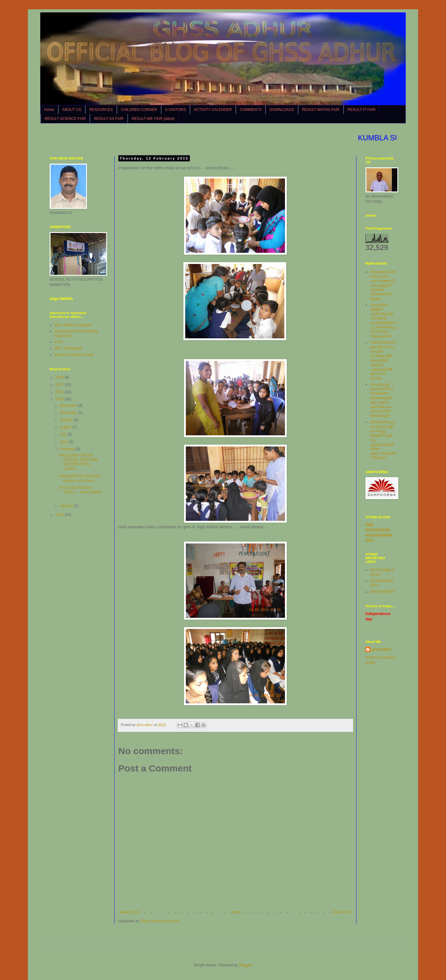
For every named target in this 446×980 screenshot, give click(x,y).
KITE (58, 342)
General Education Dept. (74, 355)
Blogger (245, 965)
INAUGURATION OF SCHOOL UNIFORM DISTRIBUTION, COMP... (78, 462)
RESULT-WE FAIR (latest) (153, 119)
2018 (60, 377)
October (67, 420)
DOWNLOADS (282, 110)
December (69, 406)
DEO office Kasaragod (73, 325)
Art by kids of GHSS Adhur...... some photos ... (80, 492)
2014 (60, 515)
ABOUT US (72, 110)
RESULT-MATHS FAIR (321, 110)
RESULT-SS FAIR (109, 119)
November (69, 413)
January (67, 506)
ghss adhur (382, 649)
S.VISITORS (175, 110)
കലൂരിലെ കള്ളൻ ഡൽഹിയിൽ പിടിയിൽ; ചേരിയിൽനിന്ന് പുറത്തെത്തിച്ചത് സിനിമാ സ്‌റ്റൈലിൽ (383, 321)
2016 (60, 392)
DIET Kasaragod (68, 348)
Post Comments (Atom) (160, 921)
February (68, 449)
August (66, 427)
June (64, 442)
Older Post (342, 912)
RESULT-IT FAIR (361, 110)
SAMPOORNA (382, 592)
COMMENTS (251, 110)
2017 (60, 385)
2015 (60, 399)
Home (49, 110)
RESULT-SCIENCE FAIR (65, 119)
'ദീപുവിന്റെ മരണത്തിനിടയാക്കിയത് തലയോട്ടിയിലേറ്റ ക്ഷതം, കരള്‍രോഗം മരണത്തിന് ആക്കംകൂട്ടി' (382, 400)
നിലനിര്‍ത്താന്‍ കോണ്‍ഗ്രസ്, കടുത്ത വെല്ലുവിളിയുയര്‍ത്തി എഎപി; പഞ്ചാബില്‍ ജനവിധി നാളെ (383, 360)
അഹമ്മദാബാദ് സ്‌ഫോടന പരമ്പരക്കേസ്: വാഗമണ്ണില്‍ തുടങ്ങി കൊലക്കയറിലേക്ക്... (383, 285)
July (64, 434)
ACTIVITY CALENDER (213, 110)
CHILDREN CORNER (139, 110)
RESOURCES (101, 110)
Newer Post (129, 912)
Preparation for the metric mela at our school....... (80, 478)
